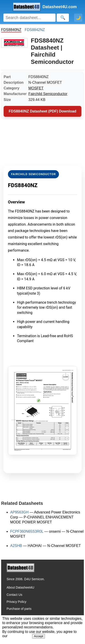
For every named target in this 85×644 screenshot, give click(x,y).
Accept (39, 636)
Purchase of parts (19, 609)
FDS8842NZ (35, 30)
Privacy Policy (16, 602)
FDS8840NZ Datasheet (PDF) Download (43, 111)
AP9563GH (19, 512)
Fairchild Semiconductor (48, 94)
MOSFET (36, 88)
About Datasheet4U (20, 587)
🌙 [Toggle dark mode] (78, 18)
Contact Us (14, 595)
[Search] (29, 18)
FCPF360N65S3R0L (27, 531)
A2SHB (16, 546)
